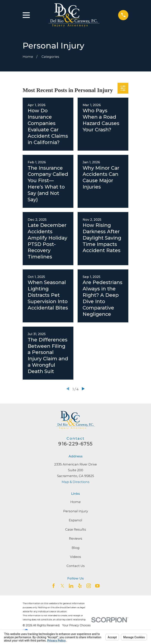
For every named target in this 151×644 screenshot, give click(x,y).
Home (75, 502)
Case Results (76, 529)
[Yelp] (80, 586)
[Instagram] (89, 586)
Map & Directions (76, 482)
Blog (76, 548)
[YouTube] (97, 586)
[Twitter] (62, 586)
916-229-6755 (75, 444)
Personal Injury (76, 511)
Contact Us (76, 566)
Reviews (76, 538)
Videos (75, 557)
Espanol (75, 520)
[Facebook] (54, 586)
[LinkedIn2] (71, 586)
